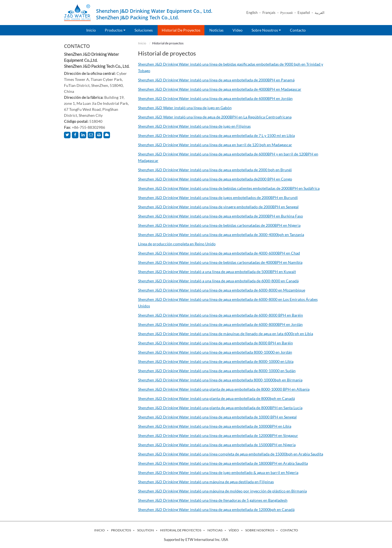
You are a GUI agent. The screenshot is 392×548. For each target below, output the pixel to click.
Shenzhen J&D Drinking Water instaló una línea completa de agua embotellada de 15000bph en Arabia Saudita (231, 454)
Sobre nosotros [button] (266, 30)
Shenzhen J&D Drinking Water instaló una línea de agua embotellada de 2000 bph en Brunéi (215, 170)
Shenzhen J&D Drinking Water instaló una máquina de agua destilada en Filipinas (206, 482)
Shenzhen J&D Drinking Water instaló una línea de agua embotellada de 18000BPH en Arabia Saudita (223, 463)
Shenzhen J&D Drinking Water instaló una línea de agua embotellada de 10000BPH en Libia (215, 426)
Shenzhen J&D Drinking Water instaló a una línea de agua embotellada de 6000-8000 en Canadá (218, 281)
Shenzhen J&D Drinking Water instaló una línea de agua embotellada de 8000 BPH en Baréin (215, 343)
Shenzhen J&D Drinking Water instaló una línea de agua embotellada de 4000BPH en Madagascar (220, 89)
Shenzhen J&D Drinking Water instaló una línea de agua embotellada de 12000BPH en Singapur (218, 435)
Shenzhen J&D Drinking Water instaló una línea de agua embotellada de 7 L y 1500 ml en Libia (216, 135)
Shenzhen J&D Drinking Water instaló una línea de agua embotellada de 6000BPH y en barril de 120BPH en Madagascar (228, 157)
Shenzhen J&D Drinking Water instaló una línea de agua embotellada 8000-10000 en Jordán (215, 352)
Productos (121, 530)
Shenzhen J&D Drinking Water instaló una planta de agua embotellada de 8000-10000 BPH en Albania (224, 389)
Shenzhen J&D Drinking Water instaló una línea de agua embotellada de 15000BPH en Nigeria (217, 445)
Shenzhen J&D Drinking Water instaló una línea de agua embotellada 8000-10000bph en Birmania (220, 380)
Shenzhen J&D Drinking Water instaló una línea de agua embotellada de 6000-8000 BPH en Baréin (220, 315)
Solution (146, 530)
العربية (320, 13)
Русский (287, 13)
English (252, 13)
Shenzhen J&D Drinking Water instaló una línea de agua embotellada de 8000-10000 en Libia (216, 361)
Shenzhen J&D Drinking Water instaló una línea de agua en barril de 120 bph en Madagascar (215, 145)
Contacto (298, 30)
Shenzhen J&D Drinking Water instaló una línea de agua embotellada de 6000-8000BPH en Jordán (220, 324)
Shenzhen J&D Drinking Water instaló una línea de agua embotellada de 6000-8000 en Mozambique (222, 290)
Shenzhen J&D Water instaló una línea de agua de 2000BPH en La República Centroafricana (215, 117)
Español (304, 13)
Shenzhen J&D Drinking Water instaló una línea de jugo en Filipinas (194, 126)
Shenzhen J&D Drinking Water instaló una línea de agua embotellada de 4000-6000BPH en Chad (219, 253)
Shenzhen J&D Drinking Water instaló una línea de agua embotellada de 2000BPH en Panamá (216, 80)
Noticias (216, 30)
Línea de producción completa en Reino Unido (177, 244)
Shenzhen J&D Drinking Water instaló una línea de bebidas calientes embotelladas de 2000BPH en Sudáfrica (229, 188)
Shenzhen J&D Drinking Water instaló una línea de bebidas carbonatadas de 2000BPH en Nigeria (219, 225)
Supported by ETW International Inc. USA (196, 540)
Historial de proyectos (181, 30)
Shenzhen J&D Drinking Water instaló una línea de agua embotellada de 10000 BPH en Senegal (217, 417)
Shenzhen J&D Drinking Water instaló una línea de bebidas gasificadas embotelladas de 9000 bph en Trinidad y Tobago (231, 67)
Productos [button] (115, 30)
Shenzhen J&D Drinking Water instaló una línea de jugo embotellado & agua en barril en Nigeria (218, 472)
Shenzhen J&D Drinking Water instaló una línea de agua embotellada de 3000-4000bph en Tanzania (221, 235)
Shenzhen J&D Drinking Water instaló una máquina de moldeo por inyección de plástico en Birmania (222, 491)
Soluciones (144, 30)
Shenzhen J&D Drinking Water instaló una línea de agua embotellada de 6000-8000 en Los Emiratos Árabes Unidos (228, 303)
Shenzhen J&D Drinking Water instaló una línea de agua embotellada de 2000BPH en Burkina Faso (220, 216)
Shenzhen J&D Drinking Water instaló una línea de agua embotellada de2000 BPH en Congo (215, 179)
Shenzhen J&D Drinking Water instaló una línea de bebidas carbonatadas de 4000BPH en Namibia (220, 262)
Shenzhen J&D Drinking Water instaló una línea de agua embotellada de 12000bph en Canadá (216, 509)
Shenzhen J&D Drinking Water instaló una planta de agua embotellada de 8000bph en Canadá (216, 398)
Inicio (91, 30)
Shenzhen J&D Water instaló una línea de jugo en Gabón (185, 108)
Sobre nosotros (260, 530)
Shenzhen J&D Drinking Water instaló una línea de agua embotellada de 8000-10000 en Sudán (217, 371)
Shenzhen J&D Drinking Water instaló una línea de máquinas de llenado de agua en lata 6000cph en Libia (226, 334)
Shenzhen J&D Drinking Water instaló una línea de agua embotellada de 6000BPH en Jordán (215, 98)
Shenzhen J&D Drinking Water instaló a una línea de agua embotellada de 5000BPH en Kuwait (217, 272)
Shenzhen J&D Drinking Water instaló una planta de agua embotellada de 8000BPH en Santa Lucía (220, 408)
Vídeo (238, 30)
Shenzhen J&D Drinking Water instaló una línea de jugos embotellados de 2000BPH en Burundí (218, 198)
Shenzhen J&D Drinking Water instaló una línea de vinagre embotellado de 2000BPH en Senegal (218, 207)
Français (269, 13)
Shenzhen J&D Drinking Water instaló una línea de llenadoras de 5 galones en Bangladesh (213, 500)
